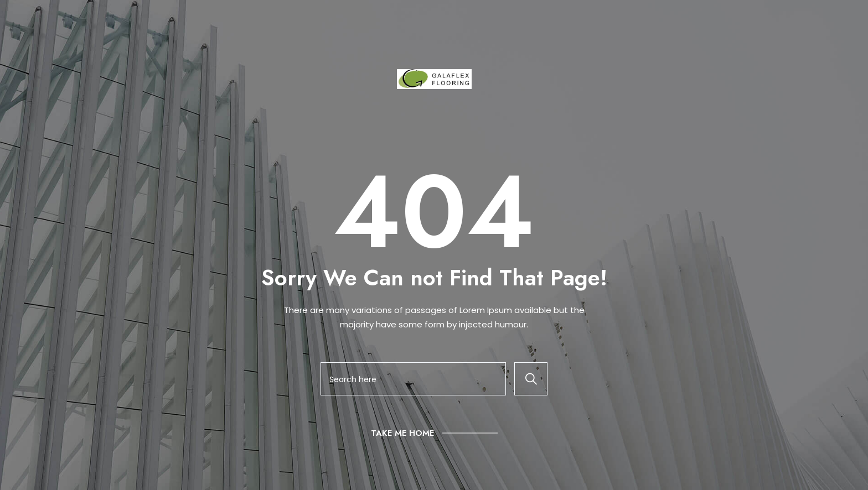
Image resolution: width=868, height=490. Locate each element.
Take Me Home (402, 433)
